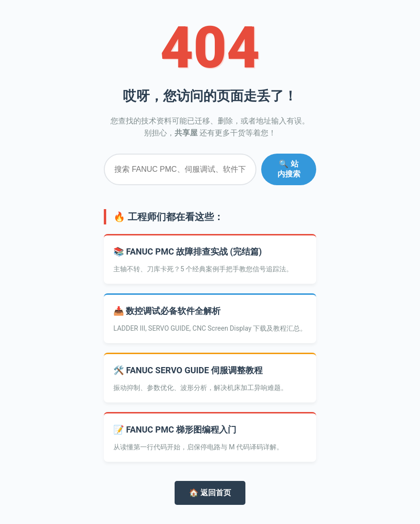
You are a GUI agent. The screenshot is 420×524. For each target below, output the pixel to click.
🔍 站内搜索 (289, 169)
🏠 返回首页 (210, 493)
